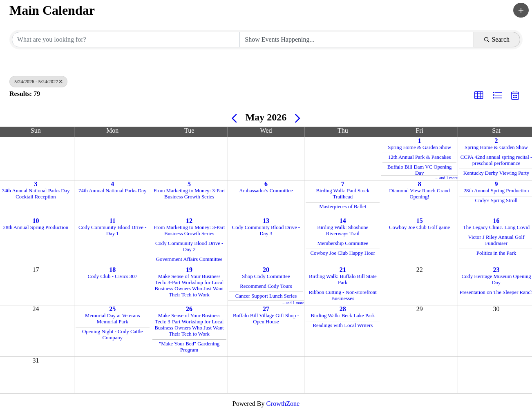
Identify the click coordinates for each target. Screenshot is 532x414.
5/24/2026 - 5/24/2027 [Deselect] (38, 82)
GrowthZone (283, 404)
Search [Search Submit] (497, 39)
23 (496, 270)
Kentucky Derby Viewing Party (496, 173)
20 (266, 270)
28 (343, 309)
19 (189, 270)
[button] (521, 10)
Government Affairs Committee (189, 259)
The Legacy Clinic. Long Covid (496, 227)
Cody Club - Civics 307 (112, 276)
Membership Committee (343, 243)
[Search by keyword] (126, 40)
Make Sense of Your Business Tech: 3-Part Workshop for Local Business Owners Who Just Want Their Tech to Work (189, 286)
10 (36, 221)
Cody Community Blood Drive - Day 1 (112, 230)
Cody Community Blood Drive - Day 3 (266, 230)
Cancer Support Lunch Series (266, 296)
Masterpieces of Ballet (343, 207)
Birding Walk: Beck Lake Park (343, 316)
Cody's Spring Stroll (496, 200)
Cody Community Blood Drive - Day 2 (189, 246)
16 (496, 221)
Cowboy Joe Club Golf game (419, 227)
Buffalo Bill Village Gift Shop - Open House (266, 319)
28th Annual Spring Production (496, 191)
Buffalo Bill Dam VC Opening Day (419, 170)
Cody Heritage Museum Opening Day (496, 279)
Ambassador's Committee (266, 191)
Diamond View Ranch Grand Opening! (419, 194)
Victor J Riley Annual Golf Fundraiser (496, 240)
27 (266, 309)
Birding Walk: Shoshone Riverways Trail (343, 230)
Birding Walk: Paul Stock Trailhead (343, 194)
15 (420, 221)
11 (113, 221)
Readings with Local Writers (343, 325)
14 (343, 221)
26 (189, 309)
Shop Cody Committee (266, 276)
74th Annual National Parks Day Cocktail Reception (36, 194)
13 (266, 221)
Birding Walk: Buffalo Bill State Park (343, 279)
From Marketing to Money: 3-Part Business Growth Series (189, 194)
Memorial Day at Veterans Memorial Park (112, 319)
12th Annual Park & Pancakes (420, 157)
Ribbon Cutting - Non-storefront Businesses (343, 295)
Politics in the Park (496, 253)
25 (112, 309)
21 (343, 270)
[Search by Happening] (357, 40)
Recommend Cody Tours (266, 286)
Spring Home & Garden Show (419, 147)
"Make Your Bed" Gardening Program (189, 347)
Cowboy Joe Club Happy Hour (343, 253)
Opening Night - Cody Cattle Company (113, 335)
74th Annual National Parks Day (112, 191)
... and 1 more (446, 178)
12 (189, 221)
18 (112, 270)
